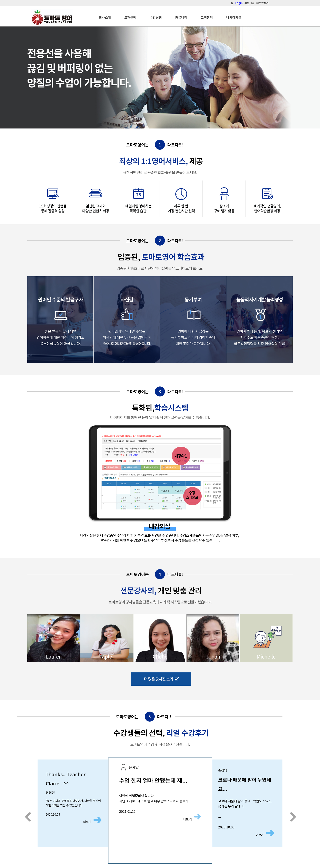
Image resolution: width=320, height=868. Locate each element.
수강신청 (156, 17)
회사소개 (105, 17)
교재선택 (130, 17)
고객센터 (207, 17)
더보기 (93, 820)
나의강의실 (234, 17)
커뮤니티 (181, 17)
